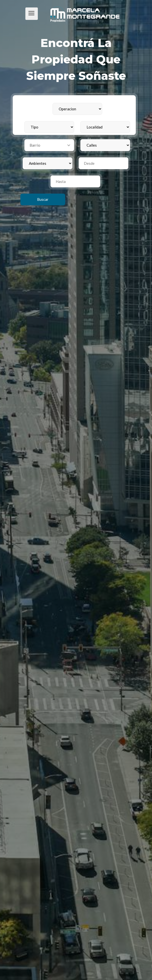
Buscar (43, 199)
